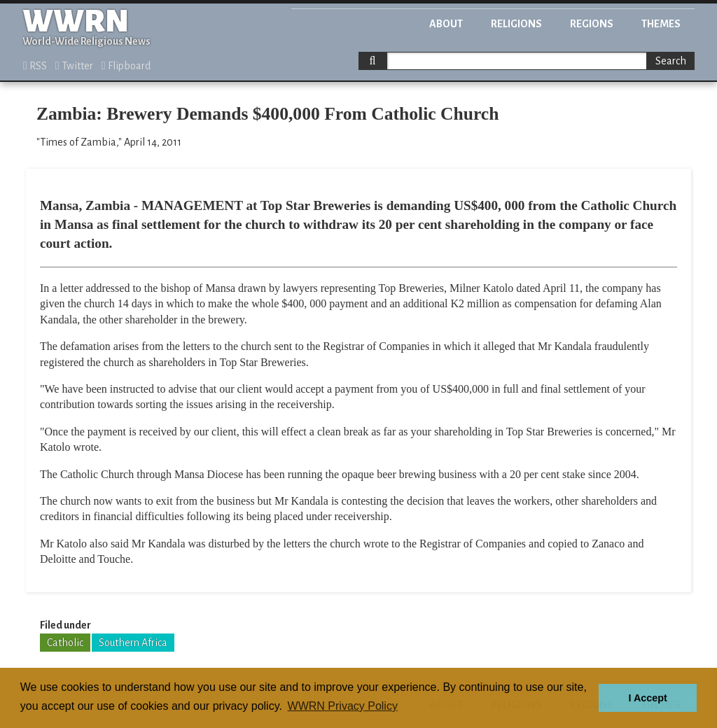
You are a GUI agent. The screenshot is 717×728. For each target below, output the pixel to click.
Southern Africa (133, 643)
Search (671, 61)
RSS (35, 66)
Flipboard (126, 66)
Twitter (74, 66)
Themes (661, 24)
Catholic (65, 643)
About (446, 24)
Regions (592, 24)
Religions (516, 24)
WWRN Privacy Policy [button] (343, 706)
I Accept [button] (647, 698)
